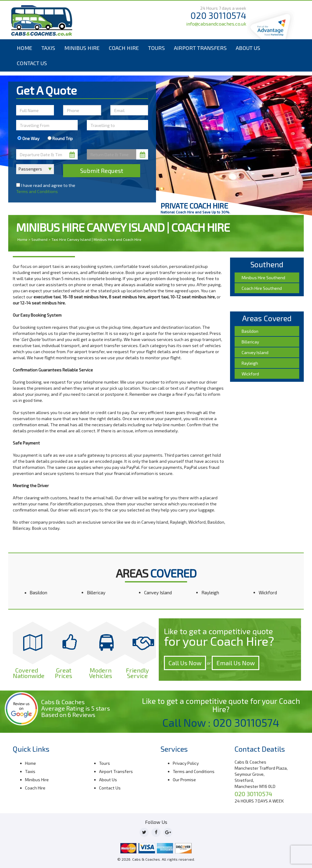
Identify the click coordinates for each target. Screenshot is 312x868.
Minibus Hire (82, 48)
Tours (156, 48)
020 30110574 (218, 15)
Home (25, 48)
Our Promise (184, 780)
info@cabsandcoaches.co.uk (216, 24)
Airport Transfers (200, 48)
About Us (248, 48)
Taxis (48, 48)
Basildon (38, 592)
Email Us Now (236, 663)
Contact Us (32, 63)
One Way (28, 138)
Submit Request (102, 170)
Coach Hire (124, 48)
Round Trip (60, 138)
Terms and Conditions (37, 191)
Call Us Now (185, 663)
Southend (39, 239)
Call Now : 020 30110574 (221, 722)
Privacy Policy (186, 763)
